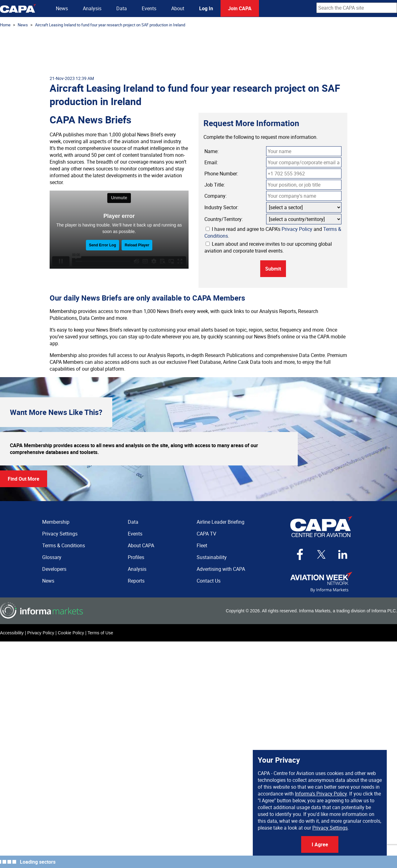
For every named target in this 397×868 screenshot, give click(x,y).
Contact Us (209, 581)
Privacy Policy (297, 229)
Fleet (202, 545)
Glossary (52, 557)
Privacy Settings (330, 828)
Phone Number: (221, 174)
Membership (56, 522)
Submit (273, 269)
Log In (206, 8)
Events (149, 8)
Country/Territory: (224, 219)
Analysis (92, 8)
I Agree (320, 844)
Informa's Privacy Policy (321, 794)
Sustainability (212, 557)
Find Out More (24, 479)
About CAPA (141, 545)
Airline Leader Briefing (221, 522)
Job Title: (215, 185)
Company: (216, 196)
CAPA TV (206, 534)
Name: (212, 151)
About (178, 8)
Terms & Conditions (64, 545)
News (62, 8)
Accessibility (12, 633)
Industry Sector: (221, 207)
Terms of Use (100, 633)
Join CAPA (240, 8)
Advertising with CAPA (221, 569)
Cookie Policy (71, 633)
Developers (54, 569)
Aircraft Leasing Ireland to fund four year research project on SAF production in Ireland (110, 25)
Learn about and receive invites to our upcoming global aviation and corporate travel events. (268, 247)
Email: (211, 162)
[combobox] (357, 8)
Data (122, 8)
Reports (136, 581)
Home (5, 25)
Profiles (136, 557)
